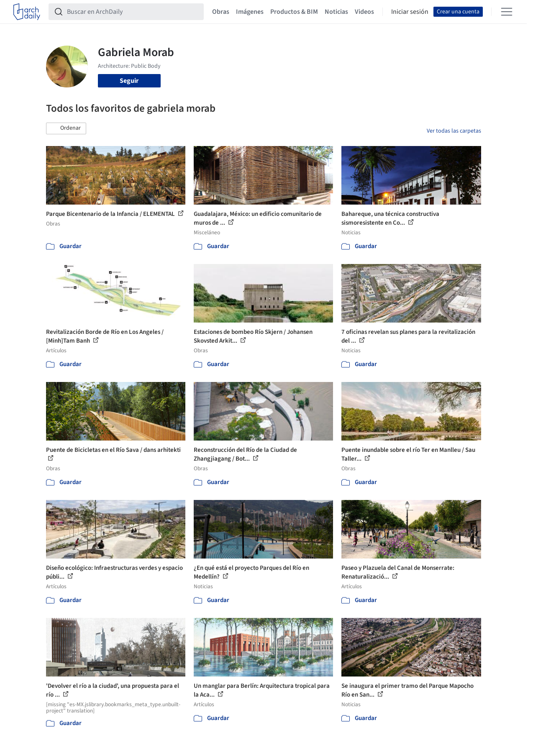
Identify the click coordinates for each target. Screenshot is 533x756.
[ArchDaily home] (27, 12)
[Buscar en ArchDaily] (133, 12)
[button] (66, 128)
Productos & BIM (294, 12)
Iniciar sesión (410, 12)
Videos (364, 12)
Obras (221, 12)
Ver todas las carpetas (454, 131)
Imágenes (250, 12)
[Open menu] (507, 12)
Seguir (129, 81)
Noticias (336, 12)
